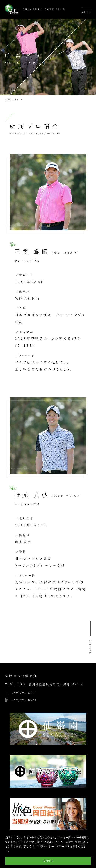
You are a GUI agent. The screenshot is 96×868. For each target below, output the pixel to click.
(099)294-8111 (24, 693)
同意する (48, 861)
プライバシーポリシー (51, 846)
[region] (48, 849)
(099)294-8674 (24, 700)
